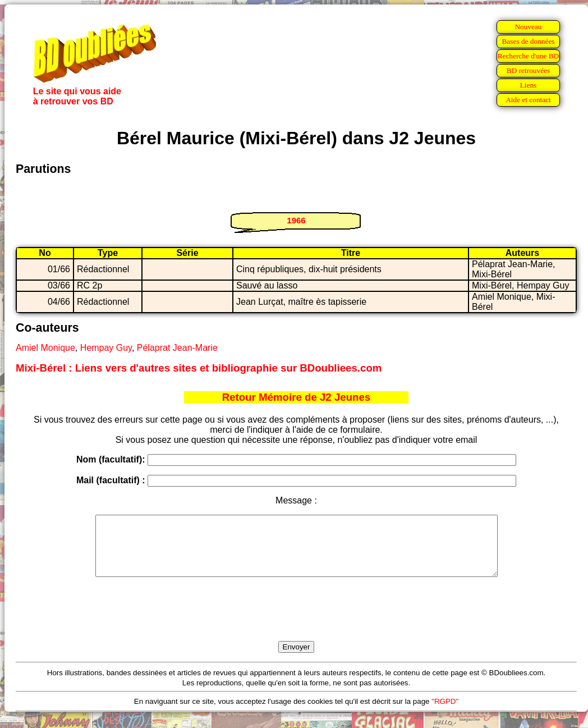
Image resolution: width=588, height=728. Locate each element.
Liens (529, 85)
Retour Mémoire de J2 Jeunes (296, 397)
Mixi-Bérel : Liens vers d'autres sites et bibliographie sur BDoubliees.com (199, 368)
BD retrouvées (528, 70)
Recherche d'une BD (529, 56)
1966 (296, 220)
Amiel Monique (45, 348)
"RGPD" (445, 713)
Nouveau (528, 27)
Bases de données (528, 41)
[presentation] (296, 622)
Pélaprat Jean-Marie (177, 348)
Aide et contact (528, 100)
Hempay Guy (106, 348)
